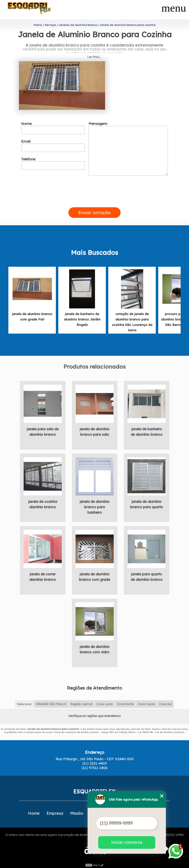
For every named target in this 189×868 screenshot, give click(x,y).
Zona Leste (105, 702)
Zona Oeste (146, 702)
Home (34, 811)
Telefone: (53, 162)
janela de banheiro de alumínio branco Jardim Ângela (82, 318)
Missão (77, 811)
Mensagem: (128, 147)
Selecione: (24, 702)
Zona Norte (125, 702)
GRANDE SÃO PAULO (51, 702)
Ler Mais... (94, 55)
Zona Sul (165, 702)
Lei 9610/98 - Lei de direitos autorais (161, 730)
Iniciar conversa (127, 842)
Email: (53, 144)
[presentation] (94, 200)
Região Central (81, 702)
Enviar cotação (94, 211)
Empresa (55, 811)
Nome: (53, 126)
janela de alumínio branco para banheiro (94, 505)
